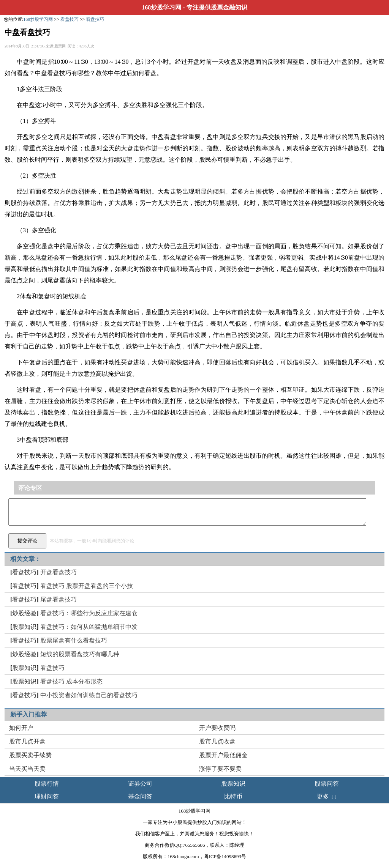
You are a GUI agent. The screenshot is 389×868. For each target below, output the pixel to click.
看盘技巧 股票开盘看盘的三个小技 (87, 586)
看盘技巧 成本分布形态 (71, 681)
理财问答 (47, 796)
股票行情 (47, 784)
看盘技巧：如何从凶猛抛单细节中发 (89, 627)
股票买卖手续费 (30, 755)
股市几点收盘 (217, 741)
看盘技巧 (70, 19)
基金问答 (140, 796)
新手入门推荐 (28, 714)
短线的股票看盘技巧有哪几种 (80, 654)
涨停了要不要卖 (220, 769)
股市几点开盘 (27, 741)
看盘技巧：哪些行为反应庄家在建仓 (89, 613)
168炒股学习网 (161, 7)
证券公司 (140, 784)
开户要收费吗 (217, 728)
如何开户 (21, 728)
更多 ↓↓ (327, 796)
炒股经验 (24, 613)
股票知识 (24, 627)
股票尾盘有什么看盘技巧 (74, 640)
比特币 (233, 796)
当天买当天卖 (27, 769)
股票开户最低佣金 (223, 755)
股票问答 (327, 784)
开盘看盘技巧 (59, 572)
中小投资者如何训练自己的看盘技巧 (89, 695)
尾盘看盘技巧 (59, 599)
